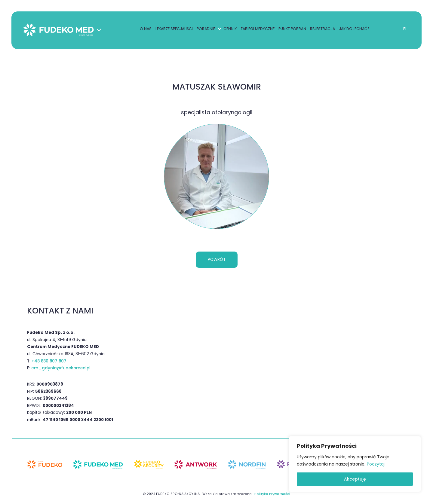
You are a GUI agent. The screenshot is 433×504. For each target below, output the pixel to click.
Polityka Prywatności (272, 494)
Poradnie (205, 30)
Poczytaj (376, 464)
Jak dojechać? (354, 30)
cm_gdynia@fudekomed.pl (61, 368)
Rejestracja (322, 30)
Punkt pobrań (292, 30)
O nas (145, 30)
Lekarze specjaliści (174, 30)
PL (404, 30)
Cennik (229, 30)
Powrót (217, 260)
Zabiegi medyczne (257, 30)
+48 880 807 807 (49, 361)
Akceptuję (355, 479)
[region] (355, 464)
